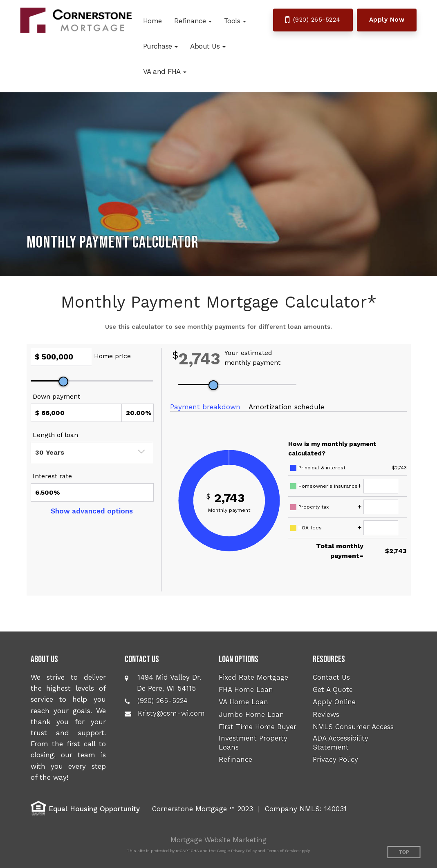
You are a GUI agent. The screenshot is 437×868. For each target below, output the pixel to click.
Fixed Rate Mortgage (253, 677)
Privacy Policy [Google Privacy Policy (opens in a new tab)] (244, 851)
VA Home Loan (243, 702)
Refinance (235, 759)
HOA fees (310, 528)
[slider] (63, 382)
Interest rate (52, 476)
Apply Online (334, 702)
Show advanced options (92, 511)
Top (404, 852)
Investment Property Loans (253, 743)
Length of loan (55, 435)
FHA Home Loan (246, 689)
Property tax (314, 507)
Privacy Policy (335, 759)
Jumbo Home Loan (251, 714)
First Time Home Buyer (258, 727)
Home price (112, 356)
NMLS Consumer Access (353, 727)
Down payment (56, 396)
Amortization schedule (286, 407)
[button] (193, 21)
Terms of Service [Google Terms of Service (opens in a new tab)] (282, 851)
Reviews (326, 714)
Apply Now (387, 20)
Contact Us (331, 677)
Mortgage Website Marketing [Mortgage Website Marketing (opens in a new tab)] (218, 840)
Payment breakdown (205, 407)
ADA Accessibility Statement (341, 743)
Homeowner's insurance (328, 486)
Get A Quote (333, 689)
